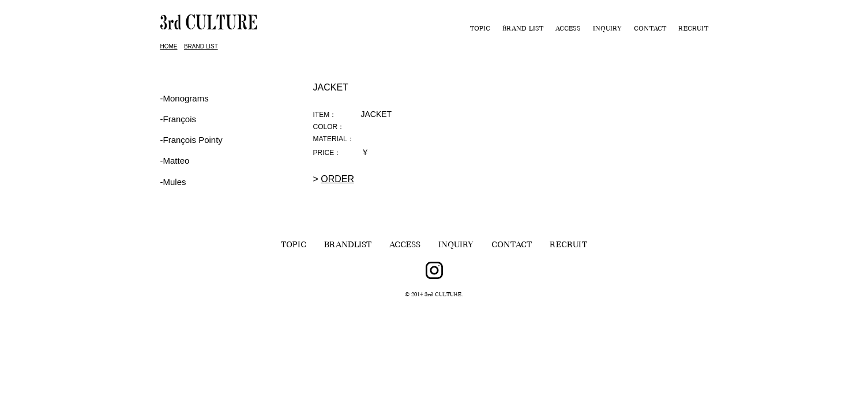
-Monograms (185, 98)
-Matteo (175, 161)
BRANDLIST (348, 246)
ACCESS (568, 29)
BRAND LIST (523, 29)
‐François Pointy (191, 140)
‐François (179, 119)
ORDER (337, 179)
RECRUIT (693, 29)
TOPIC (480, 29)
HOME (169, 46)
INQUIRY (607, 29)
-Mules (173, 182)
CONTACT (650, 29)
